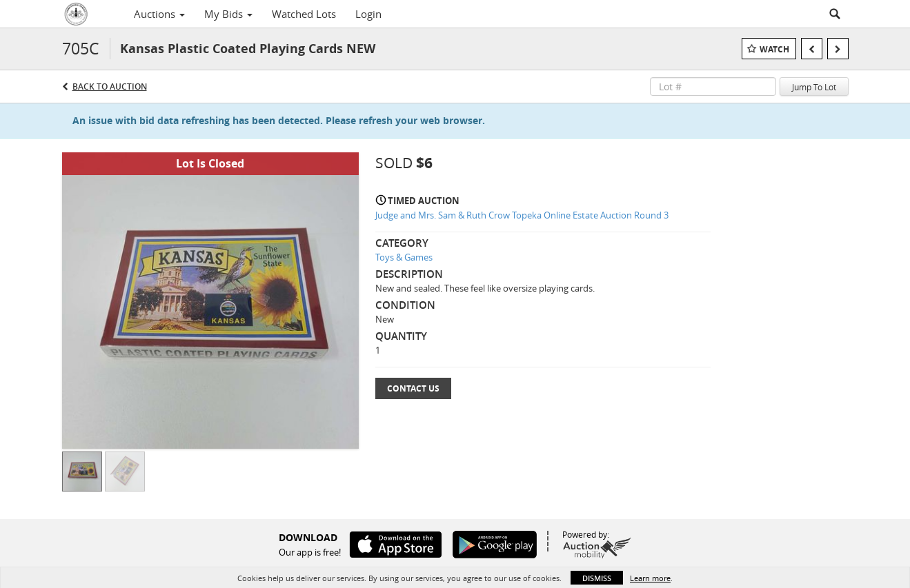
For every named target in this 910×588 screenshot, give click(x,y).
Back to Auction (110, 87)
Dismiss (597, 578)
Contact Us (413, 388)
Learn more (650, 578)
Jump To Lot (814, 87)
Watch (774, 49)
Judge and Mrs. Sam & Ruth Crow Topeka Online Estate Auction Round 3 (522, 215)
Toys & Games (404, 257)
